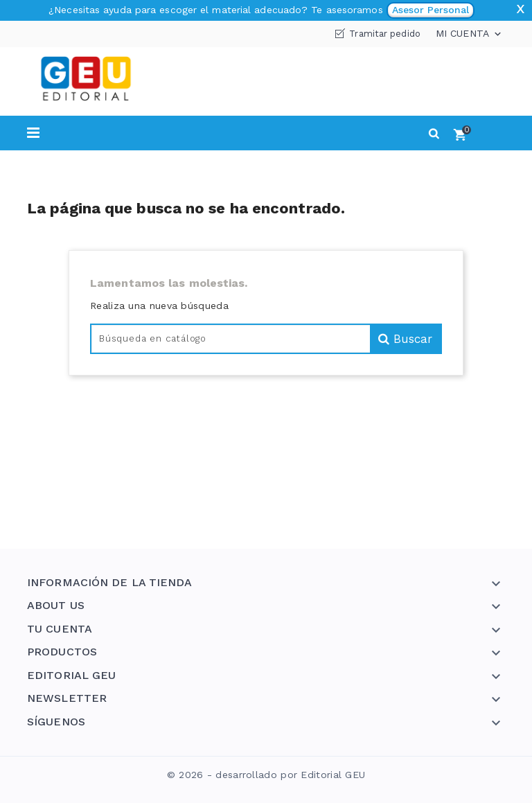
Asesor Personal (431, 10)
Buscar (405, 339)
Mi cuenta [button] (470, 34)
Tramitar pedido (385, 34)
